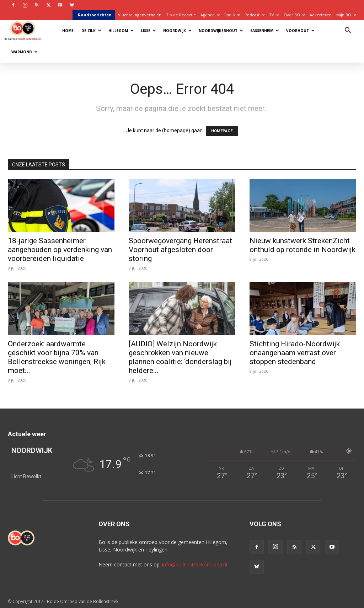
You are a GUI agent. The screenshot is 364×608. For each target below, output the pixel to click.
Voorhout (300, 31)
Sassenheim (265, 31)
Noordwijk (177, 31)
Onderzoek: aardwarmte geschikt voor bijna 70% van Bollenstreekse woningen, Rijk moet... (57, 357)
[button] (348, 31)
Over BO (294, 15)
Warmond (25, 52)
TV (274, 15)
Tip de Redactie (181, 15)
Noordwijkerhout (221, 31)
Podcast (255, 15)
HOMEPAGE (222, 131)
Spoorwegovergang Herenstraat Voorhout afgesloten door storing (180, 250)
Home (68, 31)
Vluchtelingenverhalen (140, 15)
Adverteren (321, 15)
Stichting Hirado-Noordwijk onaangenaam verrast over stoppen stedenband (295, 353)
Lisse (148, 31)
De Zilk (91, 31)
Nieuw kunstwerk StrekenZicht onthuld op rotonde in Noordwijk (303, 245)
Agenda (210, 15)
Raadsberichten (95, 15)
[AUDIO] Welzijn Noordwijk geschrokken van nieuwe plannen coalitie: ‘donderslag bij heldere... (180, 357)
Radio (232, 15)
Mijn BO (346, 15)
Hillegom (121, 31)
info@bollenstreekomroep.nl (195, 564)
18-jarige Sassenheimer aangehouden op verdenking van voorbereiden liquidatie (60, 250)
